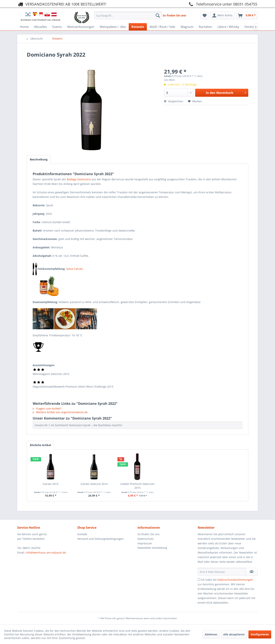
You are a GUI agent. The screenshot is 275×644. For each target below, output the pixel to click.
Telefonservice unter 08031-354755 (222, 4)
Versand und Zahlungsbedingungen (100, 539)
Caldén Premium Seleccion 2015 (137, 486)
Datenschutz (146, 539)
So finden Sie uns (149, 534)
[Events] (57, 27)
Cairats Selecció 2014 (94, 484)
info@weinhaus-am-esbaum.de (46, 553)
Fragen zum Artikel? (47, 409)
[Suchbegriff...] (128, 15)
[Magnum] (187, 27)
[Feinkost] (250, 27)
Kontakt (82, 534)
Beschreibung (39, 159)
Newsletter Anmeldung (152, 548)
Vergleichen (174, 101)
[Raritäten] (205, 27)
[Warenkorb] (247, 15)
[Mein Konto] (222, 15)
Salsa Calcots (75, 269)
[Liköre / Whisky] (228, 27)
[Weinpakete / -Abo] (113, 27)
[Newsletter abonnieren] (252, 572)
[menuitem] (128, 14)
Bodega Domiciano (79, 179)
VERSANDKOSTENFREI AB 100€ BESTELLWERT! (62, 4)
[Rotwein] (138, 27)
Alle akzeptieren (234, 634)
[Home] (24, 27)
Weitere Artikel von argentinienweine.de (60, 412)
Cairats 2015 (51, 484)
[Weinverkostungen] (81, 27)
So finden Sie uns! (174, 15)
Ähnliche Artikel (40, 445)
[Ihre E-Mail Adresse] (222, 572)
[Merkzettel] (205, 15)
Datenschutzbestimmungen (235, 580)
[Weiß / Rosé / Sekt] (162, 27)
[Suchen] (158, 15)
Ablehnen (211, 634)
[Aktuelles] (40, 27)
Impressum (145, 543)
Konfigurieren (260, 634)
